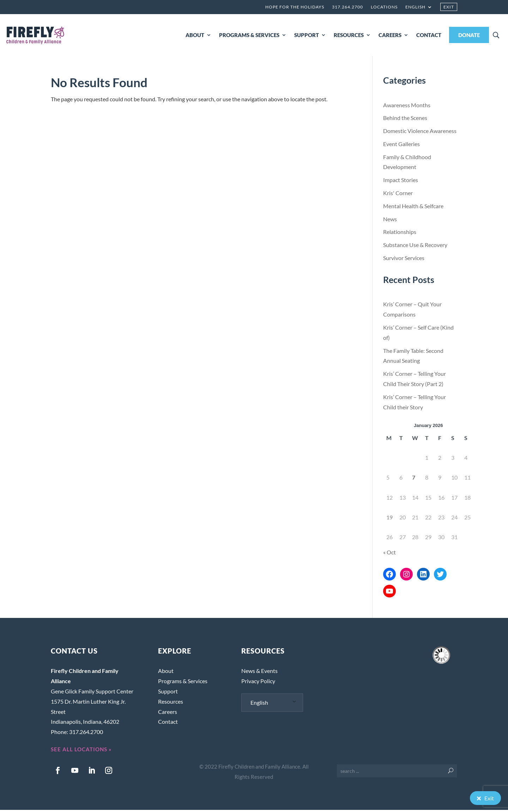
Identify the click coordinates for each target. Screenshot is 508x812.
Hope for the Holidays (295, 7)
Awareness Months (407, 107)
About (166, 673)
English (415, 7)
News (390, 221)
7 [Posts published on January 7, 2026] (414, 479)
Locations (384, 7)
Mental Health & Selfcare (413, 208)
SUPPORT (307, 35)
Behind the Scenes (405, 120)
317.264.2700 (347, 7)
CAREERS (390, 35)
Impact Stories (401, 182)
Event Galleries (401, 146)
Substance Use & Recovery (415, 247)
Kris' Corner (398, 195)
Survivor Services (404, 260)
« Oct (389, 554)
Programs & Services (183, 683)
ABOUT (195, 35)
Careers (168, 714)
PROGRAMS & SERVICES (249, 35)
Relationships (400, 234)
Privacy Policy (258, 683)
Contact (168, 724)
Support (168, 693)
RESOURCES (349, 35)
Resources (171, 703)
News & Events (259, 673)
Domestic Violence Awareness (420, 133)
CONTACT (429, 35)
